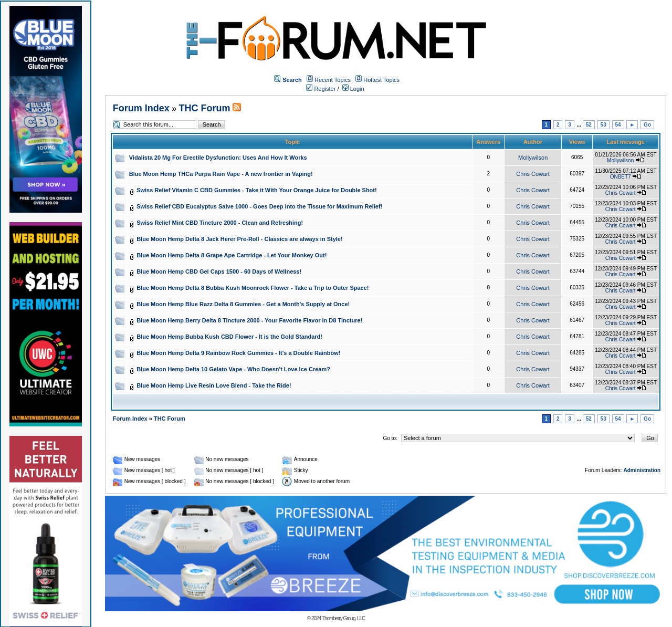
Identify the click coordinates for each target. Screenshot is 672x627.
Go (647, 125)
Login (353, 89)
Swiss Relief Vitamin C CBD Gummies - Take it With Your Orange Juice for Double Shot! (257, 190)
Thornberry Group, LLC (343, 618)
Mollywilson (533, 158)
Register (321, 89)
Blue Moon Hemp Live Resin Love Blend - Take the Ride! (214, 385)
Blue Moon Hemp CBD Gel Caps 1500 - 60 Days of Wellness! (219, 271)
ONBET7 (621, 177)
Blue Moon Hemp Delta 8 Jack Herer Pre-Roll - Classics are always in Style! (240, 239)
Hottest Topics (381, 80)
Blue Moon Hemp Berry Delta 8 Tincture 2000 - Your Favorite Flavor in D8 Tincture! (249, 320)
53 (603, 125)
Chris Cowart (533, 174)
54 (618, 125)
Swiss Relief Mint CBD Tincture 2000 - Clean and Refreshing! (220, 223)
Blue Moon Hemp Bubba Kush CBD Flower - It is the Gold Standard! (229, 337)
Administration (642, 470)
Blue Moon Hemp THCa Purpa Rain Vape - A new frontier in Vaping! (221, 174)
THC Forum (205, 108)
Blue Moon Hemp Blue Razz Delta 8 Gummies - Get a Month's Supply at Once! (243, 304)
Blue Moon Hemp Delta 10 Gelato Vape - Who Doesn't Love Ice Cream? (233, 369)
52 (589, 125)
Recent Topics (333, 80)
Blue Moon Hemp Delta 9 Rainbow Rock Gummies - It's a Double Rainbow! (238, 353)
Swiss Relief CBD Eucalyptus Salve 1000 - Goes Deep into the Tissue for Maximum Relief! (259, 206)
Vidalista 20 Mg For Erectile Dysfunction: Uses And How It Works (218, 158)
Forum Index (141, 108)
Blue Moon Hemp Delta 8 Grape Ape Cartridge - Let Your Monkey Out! (232, 255)
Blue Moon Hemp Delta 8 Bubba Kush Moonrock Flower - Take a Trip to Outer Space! (253, 288)
